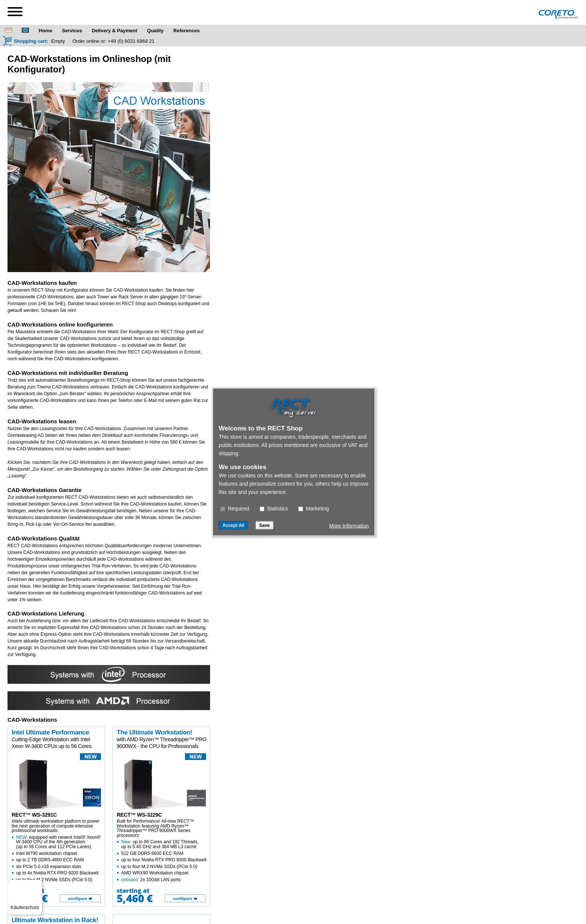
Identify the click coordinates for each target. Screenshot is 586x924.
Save (264, 525)
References (186, 31)
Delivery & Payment (115, 31)
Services (72, 31)
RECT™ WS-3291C (34, 815)
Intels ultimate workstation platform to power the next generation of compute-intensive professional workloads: (57, 850)
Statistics (274, 509)
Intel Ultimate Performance (50, 732)
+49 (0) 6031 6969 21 (131, 41)
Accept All (233, 525)
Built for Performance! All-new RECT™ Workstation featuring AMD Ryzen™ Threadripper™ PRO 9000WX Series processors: (162, 850)
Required (235, 509)
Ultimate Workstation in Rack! (55, 920)
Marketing (313, 509)
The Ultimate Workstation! (155, 732)
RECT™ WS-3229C (139, 815)
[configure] (80, 898)
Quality (155, 31)
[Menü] (38, 884)
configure (78, 898)
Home (45, 31)
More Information (349, 526)
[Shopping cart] (26, 41)
